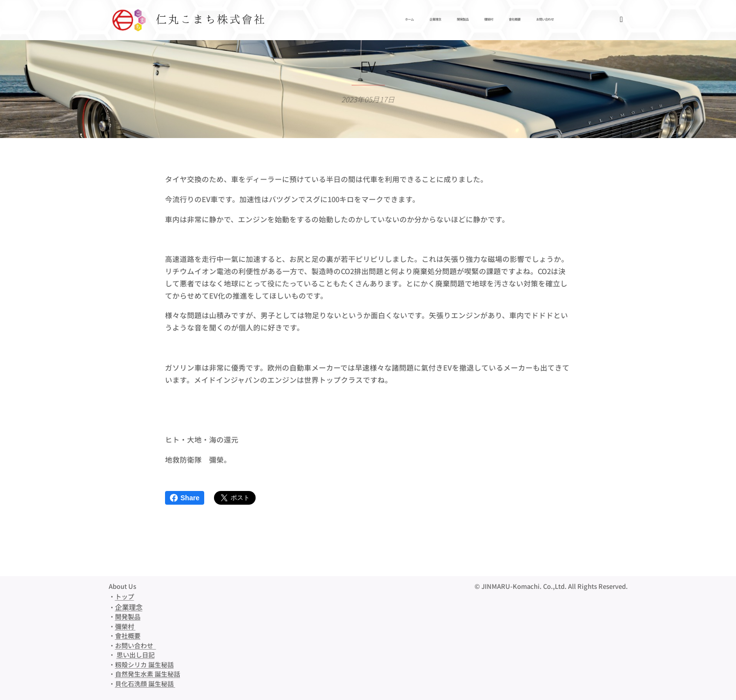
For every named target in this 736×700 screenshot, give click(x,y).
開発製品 (128, 617)
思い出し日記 (136, 655)
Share (185, 498)
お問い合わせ (136, 645)
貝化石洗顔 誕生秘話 (145, 684)
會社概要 (128, 636)
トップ (125, 596)
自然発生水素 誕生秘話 (148, 674)
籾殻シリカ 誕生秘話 (144, 665)
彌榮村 (125, 626)
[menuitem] (489, 20)
